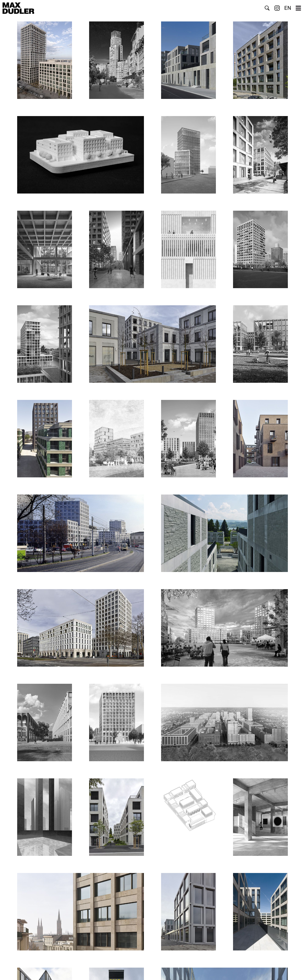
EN (288, 8)
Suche (267, 8)
